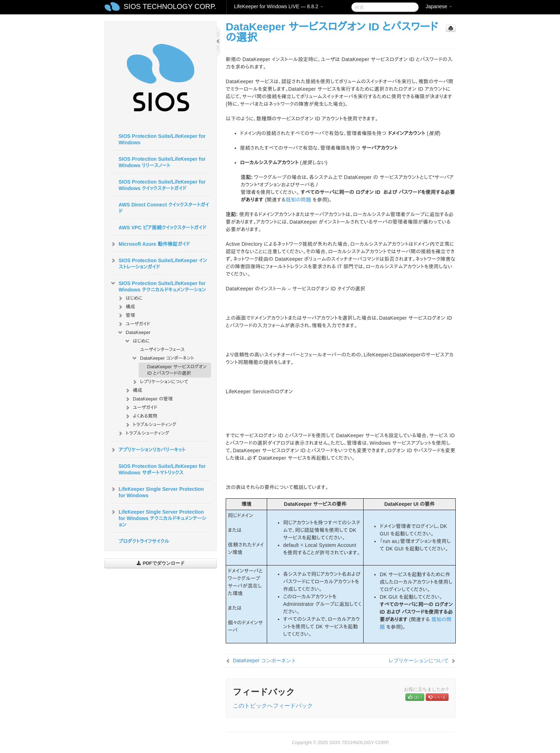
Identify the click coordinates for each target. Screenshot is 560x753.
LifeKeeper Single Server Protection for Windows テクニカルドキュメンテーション (158, 518)
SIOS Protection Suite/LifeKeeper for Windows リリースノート (162, 162)
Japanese (439, 6)
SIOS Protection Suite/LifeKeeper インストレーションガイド (159, 263)
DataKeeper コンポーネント (163, 358)
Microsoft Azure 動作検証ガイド (150, 244)
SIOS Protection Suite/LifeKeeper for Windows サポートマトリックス (162, 469)
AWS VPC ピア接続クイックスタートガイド (162, 228)
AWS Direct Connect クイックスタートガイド (164, 208)
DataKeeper (134, 333)
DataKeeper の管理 (149, 399)
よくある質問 (141, 416)
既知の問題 (298, 200)
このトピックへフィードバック (273, 706)
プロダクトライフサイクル (144, 541)
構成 (126, 307)
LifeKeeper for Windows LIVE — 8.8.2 (279, 6)
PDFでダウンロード (161, 563)
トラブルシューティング (150, 425)
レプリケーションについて (160, 382)
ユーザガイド (134, 324)
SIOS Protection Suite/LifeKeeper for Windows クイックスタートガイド (162, 185)
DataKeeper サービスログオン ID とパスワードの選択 (177, 370)
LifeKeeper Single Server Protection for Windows (157, 492)
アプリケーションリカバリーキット (148, 450)
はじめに (130, 298)
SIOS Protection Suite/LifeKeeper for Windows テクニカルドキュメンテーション (158, 286)
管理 (126, 315)
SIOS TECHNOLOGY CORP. (170, 6)
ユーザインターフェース (162, 350)
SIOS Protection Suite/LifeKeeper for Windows (162, 139)
